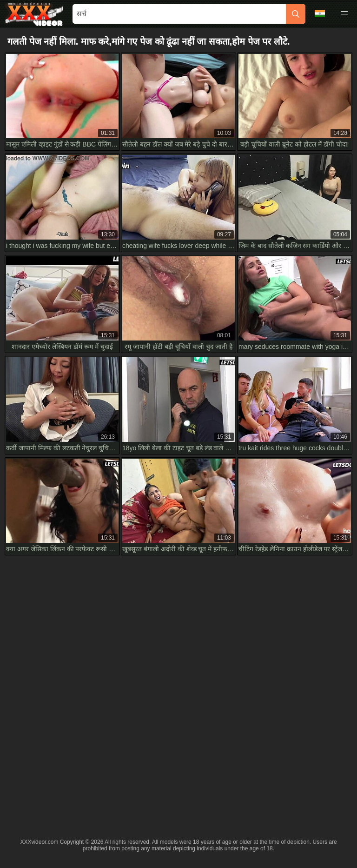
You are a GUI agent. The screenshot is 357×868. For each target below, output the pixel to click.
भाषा (320, 13)
